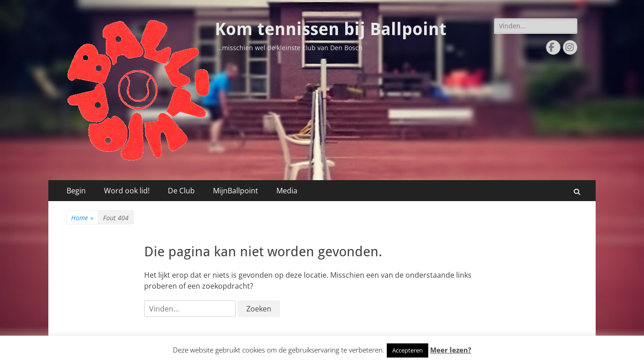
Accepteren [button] (408, 350)
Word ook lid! (127, 191)
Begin (76, 191)
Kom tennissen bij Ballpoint (331, 29)
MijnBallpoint (236, 191)
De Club (181, 191)
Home (82, 218)
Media (287, 191)
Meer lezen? (451, 350)
